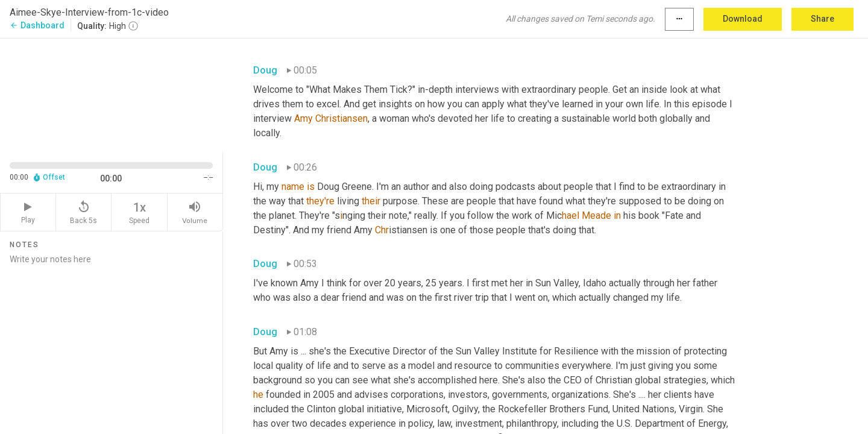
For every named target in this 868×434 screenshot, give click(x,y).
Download (743, 19)
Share (822, 19)
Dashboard (37, 25)
